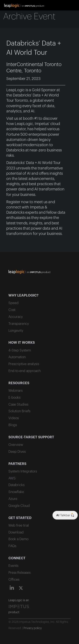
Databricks (16, 485)
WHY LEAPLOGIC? (23, 295)
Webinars (15, 391)
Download (16, 532)
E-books (14, 398)
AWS (12, 478)
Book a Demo (18, 539)
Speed (13, 303)
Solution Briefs (19, 411)
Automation (17, 357)
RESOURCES (19, 383)
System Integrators (23, 471)
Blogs (13, 425)
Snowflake (16, 492)
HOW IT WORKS (22, 343)
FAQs (12, 546)
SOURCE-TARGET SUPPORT (31, 437)
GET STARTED (20, 518)
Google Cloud (19, 506)
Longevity (16, 331)
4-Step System (20, 350)
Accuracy (16, 317)
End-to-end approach (25, 371)
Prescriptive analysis (24, 364)
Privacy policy (33, 628)
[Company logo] (65, 515)
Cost (12, 310)
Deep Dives (17, 452)
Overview (16, 445)
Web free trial (19, 526)
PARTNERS (17, 464)
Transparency (19, 324)
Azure (13, 499)
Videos (14, 418)
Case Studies (18, 405)
